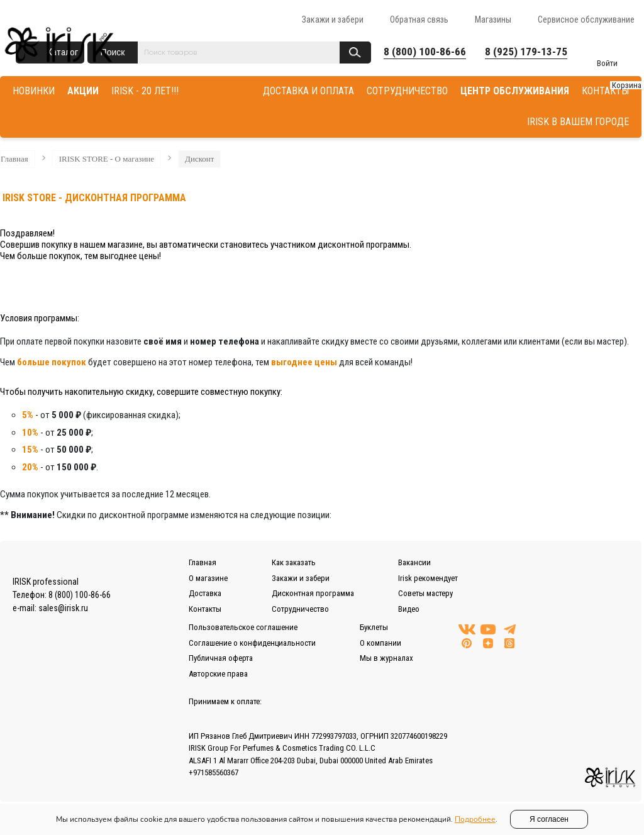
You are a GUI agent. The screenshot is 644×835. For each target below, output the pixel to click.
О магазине (208, 578)
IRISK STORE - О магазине (107, 159)
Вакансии (414, 562)
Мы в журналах (386, 658)
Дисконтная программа (313, 593)
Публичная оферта (221, 658)
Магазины (493, 19)
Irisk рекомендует (428, 578)
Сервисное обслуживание (586, 19)
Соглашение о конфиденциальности (252, 643)
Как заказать (294, 562)
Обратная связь (419, 19)
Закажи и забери (333, 19)
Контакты (205, 609)
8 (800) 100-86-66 (425, 52)
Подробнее (475, 819)
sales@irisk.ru (63, 608)
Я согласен (549, 819)
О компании (380, 643)
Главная (14, 159)
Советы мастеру (425, 593)
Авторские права (218, 674)
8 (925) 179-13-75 (526, 52)
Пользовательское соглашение (243, 627)
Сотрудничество (300, 609)
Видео (409, 609)
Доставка (205, 593)
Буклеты (374, 627)
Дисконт (199, 159)
